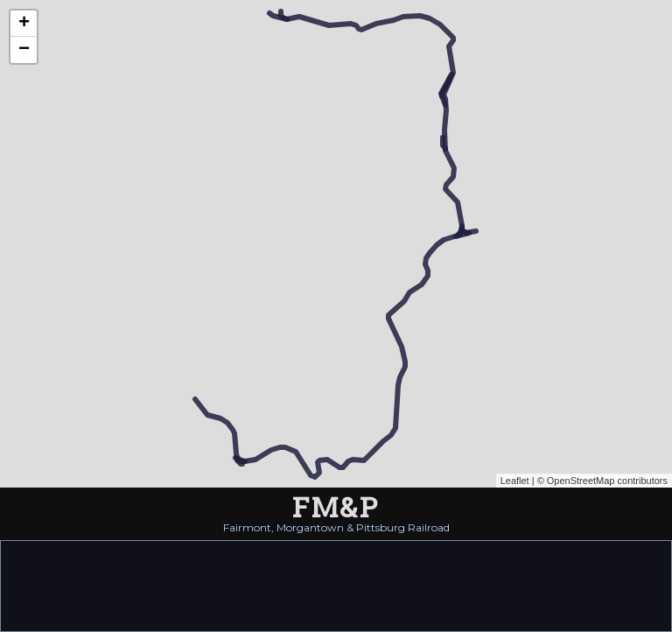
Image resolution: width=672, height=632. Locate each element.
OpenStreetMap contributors (607, 481)
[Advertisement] (336, 585)
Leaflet (515, 481)
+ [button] (24, 24)
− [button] (24, 50)
